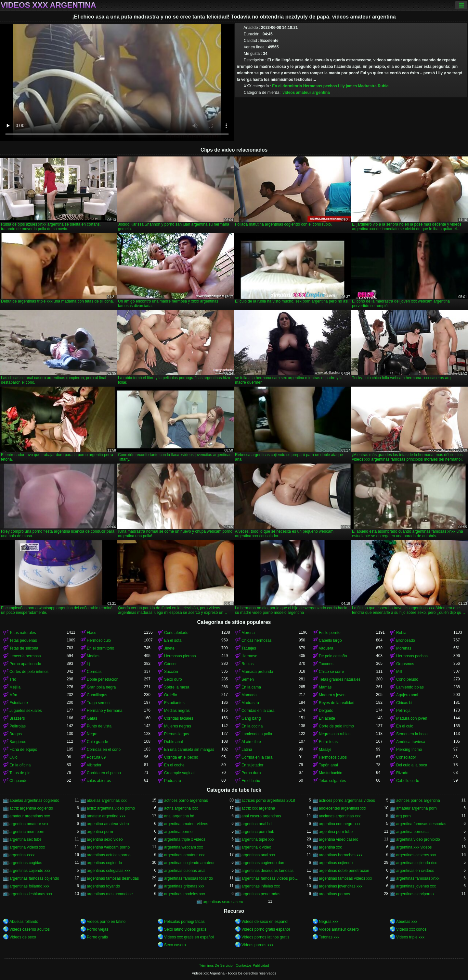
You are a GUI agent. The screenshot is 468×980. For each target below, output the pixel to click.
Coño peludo (407, 679)
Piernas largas (177, 734)
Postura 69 (96, 757)
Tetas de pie (20, 773)
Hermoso (249, 656)
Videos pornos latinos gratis (265, 937)
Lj (88, 664)
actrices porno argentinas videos (347, 800)
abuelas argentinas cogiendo (34, 800)
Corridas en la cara (258, 711)
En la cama (251, 687)
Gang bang (251, 718)
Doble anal (173, 742)
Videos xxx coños (411, 929)
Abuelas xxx (407, 922)
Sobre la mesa (177, 687)
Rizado (402, 773)
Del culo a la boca (412, 765)
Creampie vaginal (179, 773)
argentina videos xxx (27, 847)
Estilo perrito (330, 633)
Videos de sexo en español (265, 922)
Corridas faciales (179, 718)
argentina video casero (338, 839)
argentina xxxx (22, 855)
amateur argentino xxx (106, 816)
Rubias (247, 664)
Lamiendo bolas (410, 687)
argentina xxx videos (414, 847)
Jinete (169, 648)
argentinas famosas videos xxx (345, 878)
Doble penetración (103, 679)
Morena (248, 633)
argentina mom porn (27, 832)
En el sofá (173, 640)
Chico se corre (331, 672)
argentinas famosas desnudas (113, 878)
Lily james (347, 86)
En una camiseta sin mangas (189, 750)
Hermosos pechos (320, 86)
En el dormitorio (287, 86)
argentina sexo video (105, 839)
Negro (92, 734)
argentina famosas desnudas (421, 824)
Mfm (13, 695)
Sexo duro (173, 679)
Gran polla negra (101, 687)
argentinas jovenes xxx (416, 886)
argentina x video (256, 847)
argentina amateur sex (29, 824)
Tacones (326, 664)
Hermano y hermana (104, 711)
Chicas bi (404, 703)
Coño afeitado (176, 633)
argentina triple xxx (258, 839)
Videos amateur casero (339, 929)
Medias (93, 656)
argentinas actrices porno (109, 855)
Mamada (249, 695)
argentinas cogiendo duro (263, 863)
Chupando (18, 781)
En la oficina (20, 765)
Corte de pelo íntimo (336, 726)
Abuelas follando (24, 922)
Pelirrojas (18, 726)
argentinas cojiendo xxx (30, 871)
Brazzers (17, 718)
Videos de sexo (23, 937)
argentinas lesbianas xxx (31, 894)
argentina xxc (330, 847)
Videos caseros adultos (30, 929)
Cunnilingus (97, 695)
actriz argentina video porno (111, 808)
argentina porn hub (258, 832)
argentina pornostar (413, 832)
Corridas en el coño (104, 750)
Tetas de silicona (24, 648)
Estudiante (19, 703)
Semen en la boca (412, 734)
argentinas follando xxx (29, 886)
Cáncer (170, 664)
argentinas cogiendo (104, 863)
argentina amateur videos (186, 824)
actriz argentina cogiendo (31, 808)
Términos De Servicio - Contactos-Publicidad (234, 965)
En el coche (174, 765)
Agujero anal (407, 695)
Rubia (383, 86)
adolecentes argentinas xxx (342, 808)
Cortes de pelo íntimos (29, 672)
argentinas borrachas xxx (341, 855)
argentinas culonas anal (185, 871)
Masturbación (331, 773)
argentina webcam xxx (183, 847)
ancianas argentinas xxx (340, 816)
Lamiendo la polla (257, 734)
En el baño (251, 781)
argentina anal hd (257, 824)
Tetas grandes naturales (340, 679)
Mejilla (15, 687)
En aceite (327, 718)
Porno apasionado (25, 664)
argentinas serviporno (415, 894)
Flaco (91, 633)
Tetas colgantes (332, 781)
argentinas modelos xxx (185, 894)
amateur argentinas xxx (30, 816)
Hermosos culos (333, 757)
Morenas (404, 648)
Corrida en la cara (257, 757)
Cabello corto (408, 781)
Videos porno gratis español (266, 929)
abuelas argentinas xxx (107, 800)
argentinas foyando (103, 886)
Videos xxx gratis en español (189, 937)
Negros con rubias (335, 734)
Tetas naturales (23, 633)
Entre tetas (328, 742)
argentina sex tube (26, 839)
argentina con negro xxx (340, 824)
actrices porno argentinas (186, 800)
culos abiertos (99, 781)
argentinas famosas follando (188, 878)
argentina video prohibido (418, 839)
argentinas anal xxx (258, 855)
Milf (399, 672)
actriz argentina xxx (181, 808)
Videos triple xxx (410, 937)
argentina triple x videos (185, 839)
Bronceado (406, 640)
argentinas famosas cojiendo (34, 878)
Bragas (16, 734)
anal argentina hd (179, 816)
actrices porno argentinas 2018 (268, 800)
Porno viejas (97, 929)
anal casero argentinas (261, 816)
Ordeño (171, 695)
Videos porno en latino (106, 922)
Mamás (325, 687)
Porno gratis (97, 937)
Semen (248, 679)
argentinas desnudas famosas (267, 871)
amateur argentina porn (416, 808)
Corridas (94, 672)
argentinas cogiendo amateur (189, 863)
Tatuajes (249, 648)
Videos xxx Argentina (48, 5)
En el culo (405, 726)
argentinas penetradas (261, 894)
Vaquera (326, 648)
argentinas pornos (334, 894)
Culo (13, 757)
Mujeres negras (178, 726)
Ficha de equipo (23, 750)
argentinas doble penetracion (344, 871)
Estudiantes (174, 703)
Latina (247, 750)
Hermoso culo (99, 640)
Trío (13, 679)
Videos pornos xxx (257, 945)
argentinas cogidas (26, 863)
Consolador (406, 757)
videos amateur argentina (306, 93)
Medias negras (177, 711)
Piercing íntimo (409, 750)
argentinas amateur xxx (184, 855)
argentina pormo (178, 832)
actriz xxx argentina (258, 808)
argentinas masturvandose (110, 894)
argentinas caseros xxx (416, 855)
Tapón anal (328, 765)
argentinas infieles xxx (261, 886)
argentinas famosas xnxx (418, 878)
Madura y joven (332, 695)
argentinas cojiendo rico (417, 863)
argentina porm (100, 832)
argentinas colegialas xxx (109, 871)
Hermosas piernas (180, 656)
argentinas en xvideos (415, 871)
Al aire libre (251, 742)
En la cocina (252, 726)
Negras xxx (329, 922)
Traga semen (98, 703)
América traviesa (411, 742)
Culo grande (97, 742)
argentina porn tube (336, 832)
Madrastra (367, 86)
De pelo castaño (333, 656)
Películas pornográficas (184, 922)
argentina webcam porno (108, 847)
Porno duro (251, 773)
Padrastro (173, 781)
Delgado (326, 711)
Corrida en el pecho (181, 757)
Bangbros (18, 742)
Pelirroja (403, 711)
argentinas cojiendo (336, 863)
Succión (171, 672)
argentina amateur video (108, 824)
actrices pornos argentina (418, 800)
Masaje (325, 750)
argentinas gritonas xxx (184, 886)
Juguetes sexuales (26, 711)
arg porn (403, 816)
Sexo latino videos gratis (185, 929)
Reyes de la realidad (337, 703)
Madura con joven (412, 718)
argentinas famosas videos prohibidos (270, 878)
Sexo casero (175, 945)
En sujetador (252, 765)
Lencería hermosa (25, 656)
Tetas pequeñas (23, 640)
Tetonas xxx (329, 937)
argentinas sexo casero (223, 902)
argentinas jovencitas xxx (341, 886)
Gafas (92, 718)
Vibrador (94, 765)
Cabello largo (330, 640)
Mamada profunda (257, 672)
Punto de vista (99, 726)
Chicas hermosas (257, 640)
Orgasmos (405, 664)
